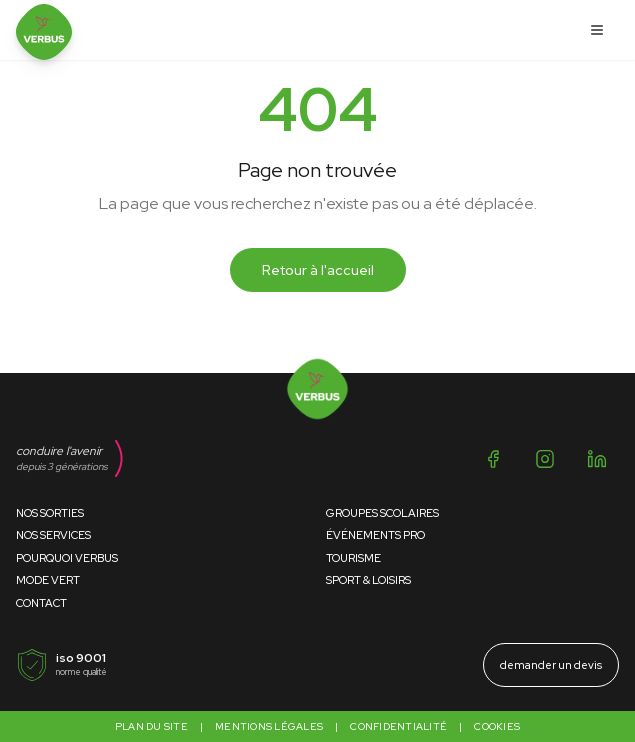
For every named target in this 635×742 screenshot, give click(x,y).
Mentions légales (269, 726)
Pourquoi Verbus (67, 558)
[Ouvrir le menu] (597, 30)
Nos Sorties (50, 513)
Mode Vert (48, 580)
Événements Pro (375, 535)
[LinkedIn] (597, 459)
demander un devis (551, 665)
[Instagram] (545, 459)
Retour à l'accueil (318, 270)
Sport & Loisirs (368, 580)
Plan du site (151, 726)
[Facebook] (493, 459)
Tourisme (353, 558)
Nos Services (53, 535)
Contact (41, 603)
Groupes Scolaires (382, 513)
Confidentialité (398, 726)
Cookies (497, 726)
